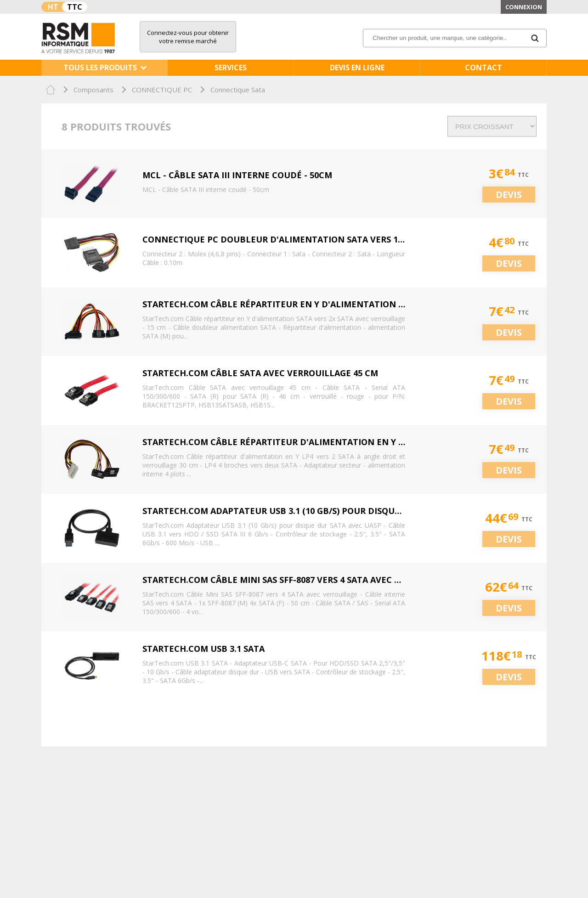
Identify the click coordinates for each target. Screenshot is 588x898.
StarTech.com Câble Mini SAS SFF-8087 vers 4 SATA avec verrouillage (300, 580)
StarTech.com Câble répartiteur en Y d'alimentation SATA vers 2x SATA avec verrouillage (355, 304)
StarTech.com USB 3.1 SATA (204, 649)
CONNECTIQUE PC (162, 90)
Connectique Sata (238, 90)
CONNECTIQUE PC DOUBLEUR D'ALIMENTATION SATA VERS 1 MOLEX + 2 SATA (305, 239)
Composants (93, 90)
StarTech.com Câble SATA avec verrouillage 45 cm (260, 373)
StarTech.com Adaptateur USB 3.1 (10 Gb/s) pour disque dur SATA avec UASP (317, 511)
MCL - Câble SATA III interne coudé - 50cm (237, 175)
